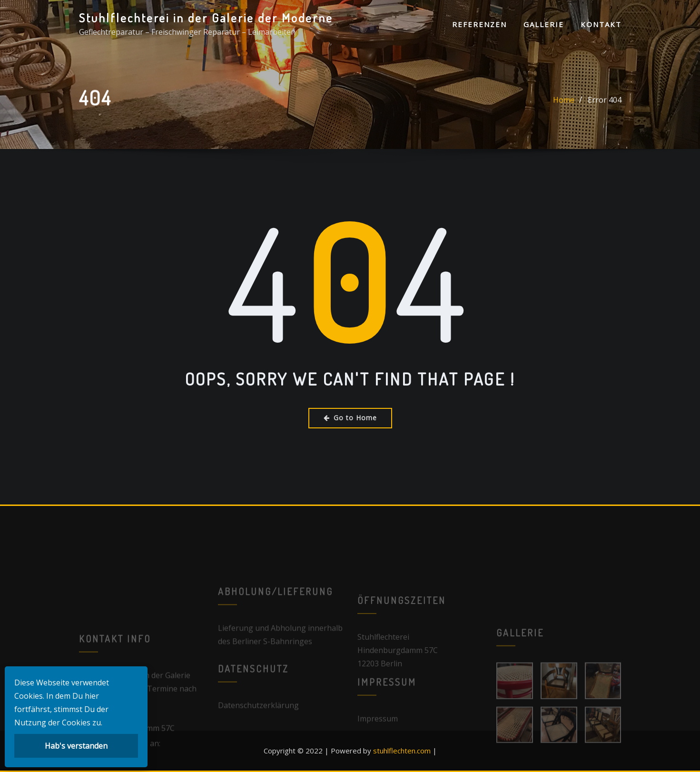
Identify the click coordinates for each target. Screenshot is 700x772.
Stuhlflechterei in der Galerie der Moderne (206, 18)
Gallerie (544, 24)
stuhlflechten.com (402, 751)
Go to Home (350, 418)
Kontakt (601, 24)
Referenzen (479, 24)
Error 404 (605, 103)
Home (564, 103)
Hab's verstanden (76, 746)
